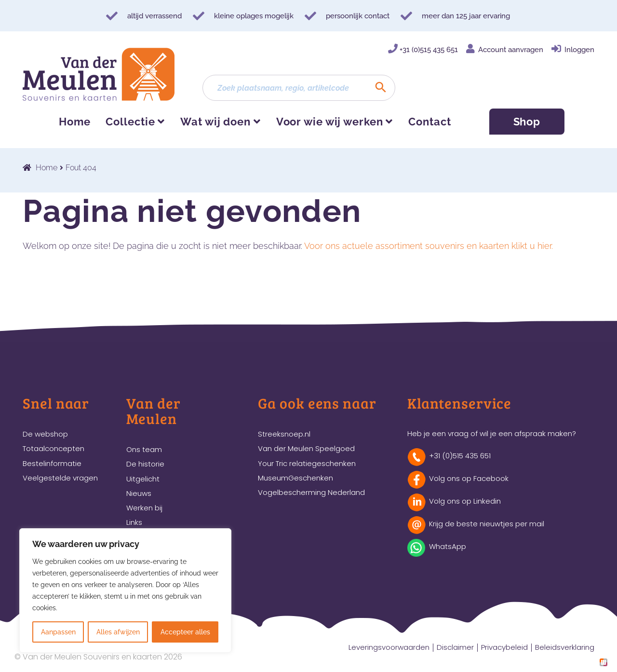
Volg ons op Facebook (469, 478)
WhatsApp (448, 546)
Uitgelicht (143, 479)
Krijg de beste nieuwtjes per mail (487, 524)
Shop (527, 122)
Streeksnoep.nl (284, 434)
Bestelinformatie (52, 463)
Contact (429, 122)
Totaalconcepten (54, 448)
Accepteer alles (185, 632)
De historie (145, 464)
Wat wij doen (215, 122)
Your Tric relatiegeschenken (307, 463)
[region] (125, 590)
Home (75, 122)
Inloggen (579, 50)
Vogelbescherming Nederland (311, 492)
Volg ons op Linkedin (465, 501)
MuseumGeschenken (295, 478)
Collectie (130, 122)
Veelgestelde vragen (60, 478)
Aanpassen (58, 632)
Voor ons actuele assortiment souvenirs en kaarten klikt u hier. (429, 246)
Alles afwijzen (118, 632)
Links (134, 522)
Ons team (144, 449)
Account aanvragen (511, 50)
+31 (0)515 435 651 (429, 50)
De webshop (45, 434)
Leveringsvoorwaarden (389, 647)
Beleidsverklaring (565, 647)
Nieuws (139, 493)
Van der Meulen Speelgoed (306, 448)
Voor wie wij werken (330, 122)
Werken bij (144, 508)
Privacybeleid (504, 647)
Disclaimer (455, 647)
